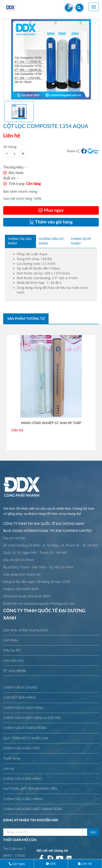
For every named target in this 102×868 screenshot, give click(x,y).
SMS (53, 864)
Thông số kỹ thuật (81, 241)
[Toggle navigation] (94, 7)
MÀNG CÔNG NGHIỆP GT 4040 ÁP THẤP (51, 423)
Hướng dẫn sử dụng (51, 241)
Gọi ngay (19, 864)
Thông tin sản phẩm (20, 241)
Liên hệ (87, 864)
